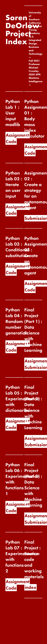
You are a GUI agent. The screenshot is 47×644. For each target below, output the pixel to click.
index (30, 587)
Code (11, 142)
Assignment (18, 135)
